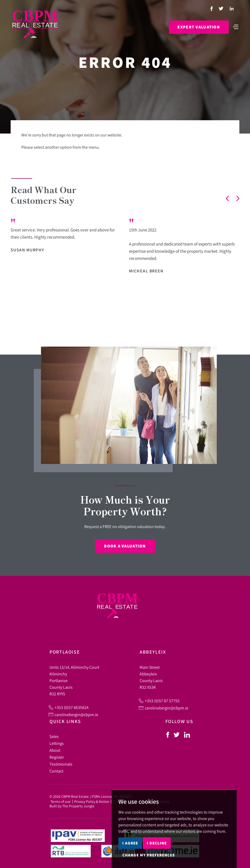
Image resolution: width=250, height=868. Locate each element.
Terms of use (61, 801)
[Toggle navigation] (235, 27)
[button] (227, 198)
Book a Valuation (125, 546)
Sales (54, 736)
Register (57, 757)
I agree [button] (130, 858)
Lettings (57, 743)
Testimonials (61, 764)
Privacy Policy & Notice (92, 801)
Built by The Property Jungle (72, 806)
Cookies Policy (124, 801)
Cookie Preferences (154, 801)
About (55, 750)
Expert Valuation (198, 27)
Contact (56, 771)
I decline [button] (157, 858)
